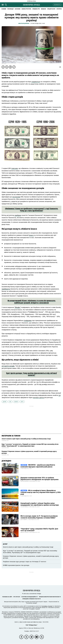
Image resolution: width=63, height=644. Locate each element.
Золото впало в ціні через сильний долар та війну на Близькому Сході (26, 439)
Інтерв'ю (59, 9)
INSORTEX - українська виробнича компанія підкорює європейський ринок (38, 466)
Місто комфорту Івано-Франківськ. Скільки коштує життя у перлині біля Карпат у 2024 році (41, 492)
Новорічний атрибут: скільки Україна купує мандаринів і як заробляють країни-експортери (40, 504)
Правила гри (36, 9)
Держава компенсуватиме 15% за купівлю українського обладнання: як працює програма (39, 479)
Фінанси (43, 9)
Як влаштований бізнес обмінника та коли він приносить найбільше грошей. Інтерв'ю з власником (31, 302)
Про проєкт (17, 597)
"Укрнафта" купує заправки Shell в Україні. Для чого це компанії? (39, 530)
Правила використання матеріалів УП (50, 597)
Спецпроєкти (51, 9)
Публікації (10, 9)
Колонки (18, 9)
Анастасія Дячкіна (24, 23)
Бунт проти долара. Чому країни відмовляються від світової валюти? (32, 374)
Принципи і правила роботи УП (32, 599)
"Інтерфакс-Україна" (47, 606)
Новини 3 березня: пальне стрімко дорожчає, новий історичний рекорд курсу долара (29, 452)
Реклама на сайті (7, 597)
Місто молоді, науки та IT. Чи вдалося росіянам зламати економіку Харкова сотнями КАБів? (39, 517)
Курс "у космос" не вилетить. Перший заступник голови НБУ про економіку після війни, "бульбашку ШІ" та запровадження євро (30, 445)
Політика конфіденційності (30, 597)
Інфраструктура (26, 9)
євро (22, 402)
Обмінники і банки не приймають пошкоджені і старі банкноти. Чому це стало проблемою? (32, 210)
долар (5, 402)
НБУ (10, 402)
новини (4, 9)
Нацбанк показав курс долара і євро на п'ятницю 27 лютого (25, 562)
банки (16, 402)
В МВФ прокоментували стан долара (16, 565)
